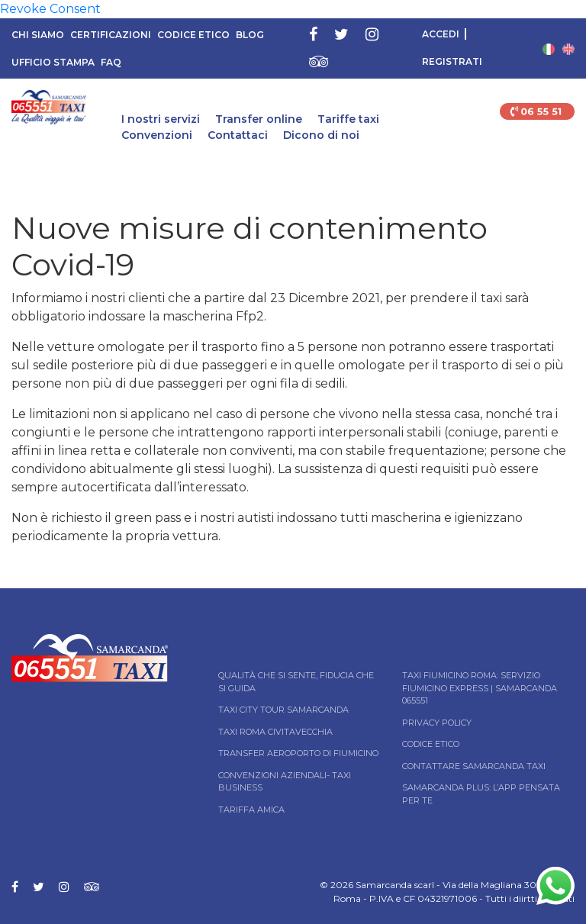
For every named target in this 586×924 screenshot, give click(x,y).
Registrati (452, 61)
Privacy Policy (437, 723)
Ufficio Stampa (53, 62)
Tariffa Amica (251, 810)
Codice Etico (193, 35)
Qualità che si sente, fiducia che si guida (296, 682)
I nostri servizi (161, 119)
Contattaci (238, 135)
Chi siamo (38, 35)
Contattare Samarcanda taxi (474, 766)
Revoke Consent (50, 9)
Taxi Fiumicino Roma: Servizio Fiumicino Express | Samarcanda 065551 (480, 688)
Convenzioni (157, 135)
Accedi (441, 34)
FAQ (111, 62)
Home (13, 171)
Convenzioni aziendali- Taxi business (285, 782)
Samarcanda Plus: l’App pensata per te (481, 794)
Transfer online (259, 119)
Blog (250, 35)
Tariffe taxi (348, 119)
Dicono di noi (321, 135)
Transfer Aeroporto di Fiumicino (298, 753)
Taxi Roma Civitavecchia (275, 732)
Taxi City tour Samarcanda (283, 710)
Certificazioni (111, 35)
